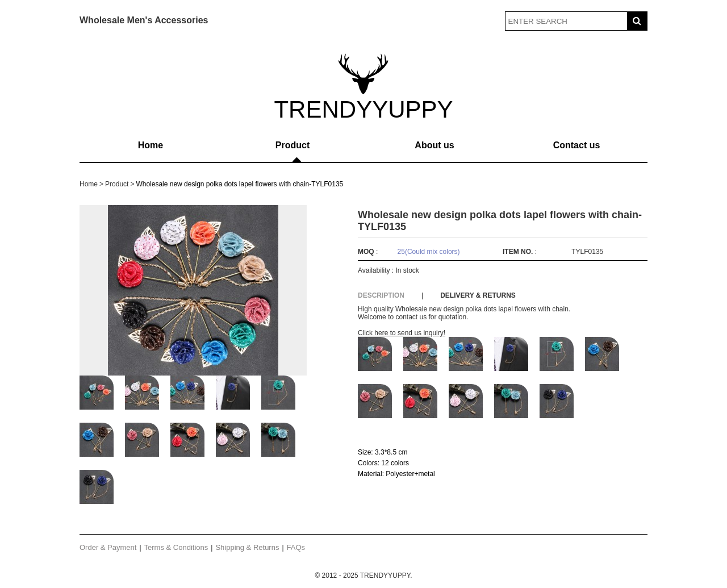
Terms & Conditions (176, 547)
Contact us (577, 145)
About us (434, 145)
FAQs (296, 547)
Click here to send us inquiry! (402, 333)
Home (151, 145)
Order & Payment (108, 547)
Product (293, 145)
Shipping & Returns (247, 547)
